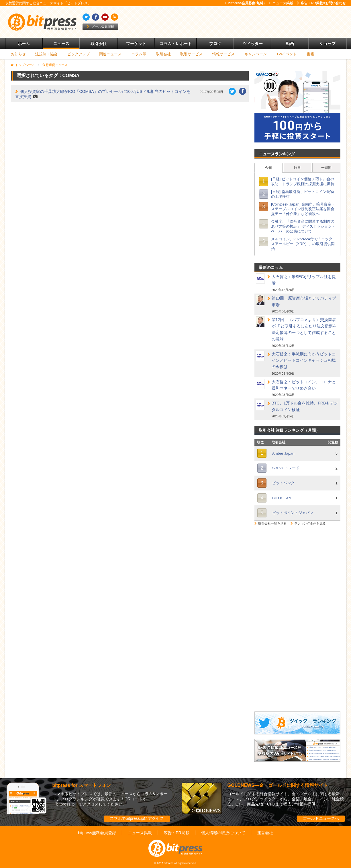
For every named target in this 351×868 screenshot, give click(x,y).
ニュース (61, 44)
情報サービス (223, 54)
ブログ (215, 44)
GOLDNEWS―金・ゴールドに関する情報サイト (278, 785)
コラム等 (139, 54)
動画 (290, 44)
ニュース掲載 (281, 3)
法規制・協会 (46, 54)
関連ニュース (110, 54)
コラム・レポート (176, 44)
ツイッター (253, 44)
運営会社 (265, 833)
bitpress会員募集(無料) (245, 3)
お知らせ (18, 54)
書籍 (310, 54)
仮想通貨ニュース (55, 65)
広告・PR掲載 (176, 833)
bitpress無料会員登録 (97, 833)
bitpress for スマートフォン (82, 785)
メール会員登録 (100, 26)
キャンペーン (256, 54)
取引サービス (191, 54)
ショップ (328, 44)
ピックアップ (79, 54)
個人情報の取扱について (223, 833)
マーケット (136, 44)
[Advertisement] (241, 22)
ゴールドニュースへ (321, 818)
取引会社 (99, 44)
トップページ (25, 65)
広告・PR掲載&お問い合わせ (321, 3)
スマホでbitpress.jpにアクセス (137, 818)
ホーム (24, 44)
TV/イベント (287, 54)
